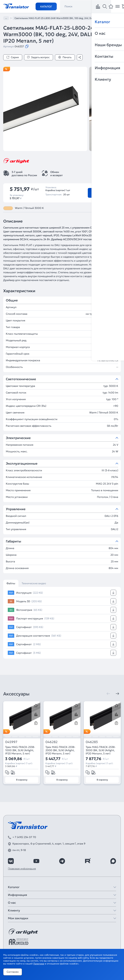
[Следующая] (117, 694)
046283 (92, 742)
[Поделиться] (80, 57)
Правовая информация (22, 869)
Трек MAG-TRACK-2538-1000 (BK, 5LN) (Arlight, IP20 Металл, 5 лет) (20, 750)
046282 (51, 742)
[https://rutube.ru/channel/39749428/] (88, 861)
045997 (11, 742)
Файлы (11, 583)
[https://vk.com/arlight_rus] (11, 861)
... (6, 18)
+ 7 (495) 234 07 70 (24, 837)
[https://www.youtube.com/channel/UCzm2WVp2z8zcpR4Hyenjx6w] (36, 861)
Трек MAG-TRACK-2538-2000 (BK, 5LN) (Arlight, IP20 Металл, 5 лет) (60, 750)
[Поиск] (105, 6)
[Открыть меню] (118, 6)
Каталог (46, 6)
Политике (39, 964)
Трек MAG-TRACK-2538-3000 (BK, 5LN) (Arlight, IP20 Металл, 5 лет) (101, 750)
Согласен (13, 972)
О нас (12, 903)
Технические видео (34, 583)
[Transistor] (16, 6)
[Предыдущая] (108, 694)
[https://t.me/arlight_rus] (62, 861)
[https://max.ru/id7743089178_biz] (113, 861)
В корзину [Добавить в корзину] (101, 193)
